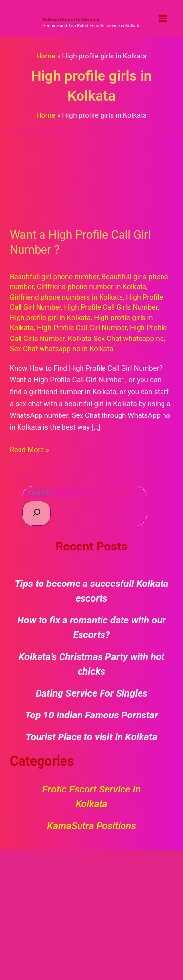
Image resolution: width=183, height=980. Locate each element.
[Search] (37, 513)
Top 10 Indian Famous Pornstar (91, 715)
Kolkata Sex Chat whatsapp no (116, 339)
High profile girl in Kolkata (50, 318)
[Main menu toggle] (163, 19)
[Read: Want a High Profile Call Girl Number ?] (91, 173)
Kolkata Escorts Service (71, 20)
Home (46, 56)
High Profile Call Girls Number (111, 307)
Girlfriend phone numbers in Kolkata (66, 297)
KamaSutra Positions (91, 826)
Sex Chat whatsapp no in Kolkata (61, 349)
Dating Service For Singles (92, 693)
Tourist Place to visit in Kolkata (92, 737)
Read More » (30, 449)
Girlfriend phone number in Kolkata (91, 287)
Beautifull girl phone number (54, 277)
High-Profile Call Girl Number (81, 328)
